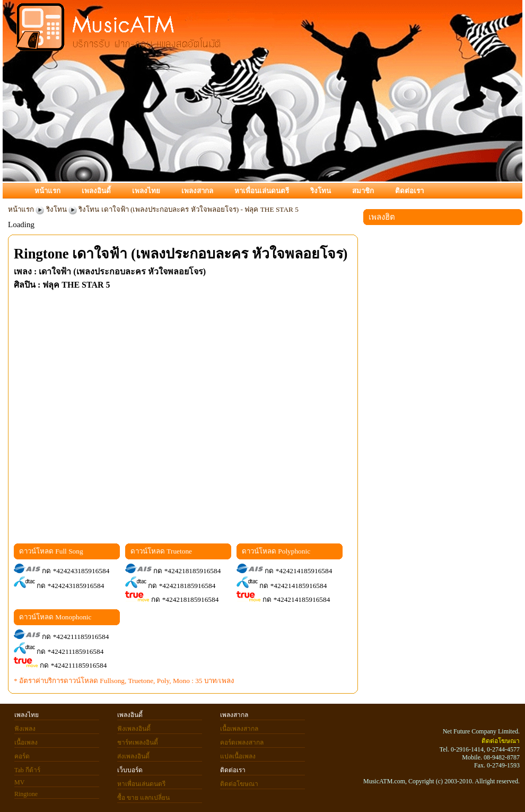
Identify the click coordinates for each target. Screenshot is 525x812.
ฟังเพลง (25, 729)
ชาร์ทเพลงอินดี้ (138, 742)
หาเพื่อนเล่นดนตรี (262, 191)
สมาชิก (363, 191)
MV (19, 782)
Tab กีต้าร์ (27, 770)
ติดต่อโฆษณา (239, 784)
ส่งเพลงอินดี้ (133, 756)
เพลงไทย (146, 191)
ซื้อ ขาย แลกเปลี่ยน (143, 798)
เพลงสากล (197, 191)
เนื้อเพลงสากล (239, 729)
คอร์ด (22, 756)
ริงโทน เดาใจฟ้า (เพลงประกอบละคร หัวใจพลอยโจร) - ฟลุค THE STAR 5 (189, 209)
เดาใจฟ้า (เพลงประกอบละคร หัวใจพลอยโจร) (210, 254)
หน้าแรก (47, 191)
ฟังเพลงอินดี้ (134, 729)
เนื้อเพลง (26, 742)
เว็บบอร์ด (130, 770)
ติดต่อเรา (409, 191)
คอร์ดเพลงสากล (242, 742)
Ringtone (41, 254)
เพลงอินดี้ (96, 191)
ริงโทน (321, 191)
